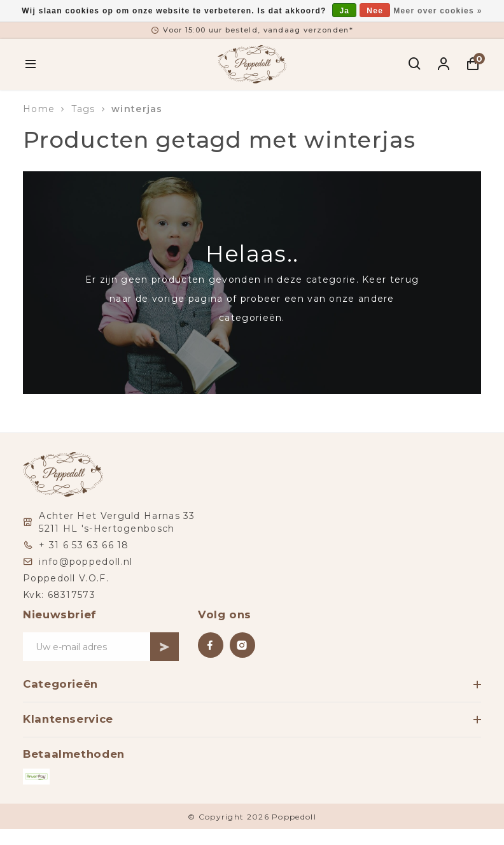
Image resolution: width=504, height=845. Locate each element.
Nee (375, 11)
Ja (344, 11)
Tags (83, 109)
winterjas (137, 109)
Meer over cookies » (437, 11)
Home (39, 109)
